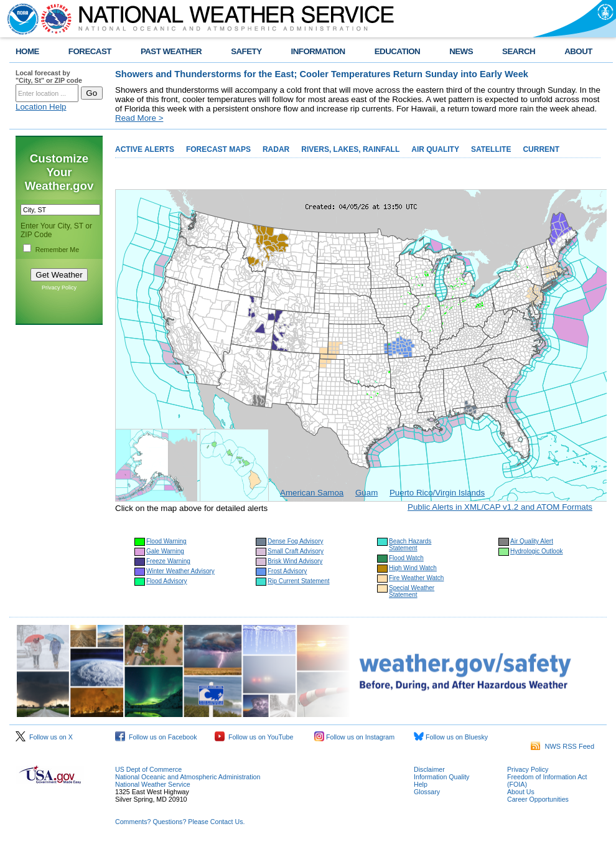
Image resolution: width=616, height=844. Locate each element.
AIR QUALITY (435, 149)
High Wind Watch (413, 568)
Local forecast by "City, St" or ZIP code (49, 77)
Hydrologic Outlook (536, 551)
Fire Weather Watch (416, 578)
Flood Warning (166, 541)
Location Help (41, 107)
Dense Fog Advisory (296, 541)
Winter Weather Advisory (180, 571)
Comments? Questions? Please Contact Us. (180, 822)
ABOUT (578, 51)
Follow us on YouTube (254, 737)
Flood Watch (406, 558)
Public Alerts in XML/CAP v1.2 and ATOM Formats (500, 507)
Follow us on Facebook (156, 737)
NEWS (461, 51)
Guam (366, 493)
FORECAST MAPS (218, 149)
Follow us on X (44, 737)
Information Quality (441, 777)
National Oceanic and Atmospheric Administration (188, 777)
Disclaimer (429, 769)
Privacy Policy (59, 288)
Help (421, 784)
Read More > (139, 118)
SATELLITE (491, 149)
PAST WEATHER (171, 51)
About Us (521, 792)
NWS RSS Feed (562, 746)
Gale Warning (165, 551)
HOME (27, 51)
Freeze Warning (168, 561)
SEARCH (519, 51)
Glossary (427, 792)
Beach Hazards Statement (410, 545)
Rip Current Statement (299, 581)
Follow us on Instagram (354, 737)
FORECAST (90, 51)
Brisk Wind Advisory (295, 561)
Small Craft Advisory (296, 551)
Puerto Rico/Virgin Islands (437, 493)
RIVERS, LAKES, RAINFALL (350, 149)
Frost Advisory (287, 571)
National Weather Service (153, 784)
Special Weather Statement (412, 591)
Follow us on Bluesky (451, 737)
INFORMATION (318, 51)
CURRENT (541, 149)
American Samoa (312, 493)
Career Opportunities (538, 799)
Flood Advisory (167, 581)
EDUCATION (397, 51)
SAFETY (246, 51)
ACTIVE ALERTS (145, 149)
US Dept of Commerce (148, 769)
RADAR (276, 149)
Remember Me (57, 250)
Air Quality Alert (532, 541)
